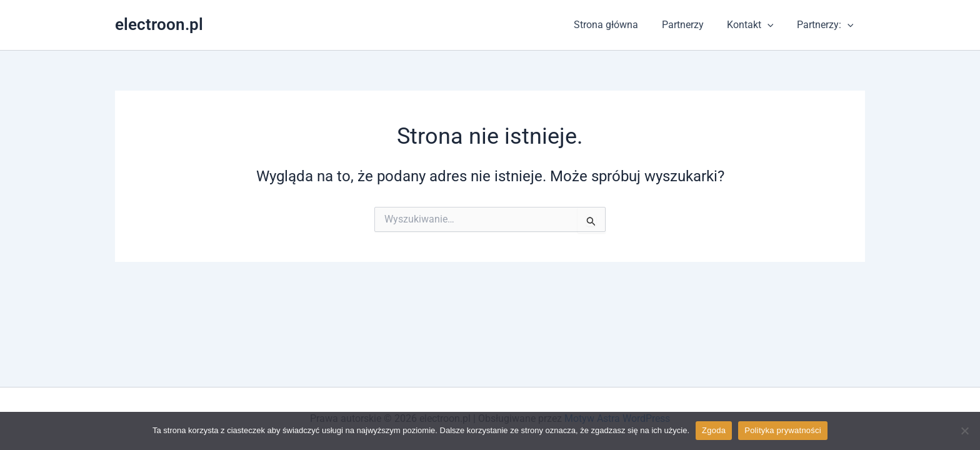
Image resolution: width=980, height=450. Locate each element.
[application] (772, 25)
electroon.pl (159, 24)
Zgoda (714, 430)
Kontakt (755, 25)
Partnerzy (691, 25)
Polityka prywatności (783, 430)
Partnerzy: (827, 25)
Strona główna (618, 25)
